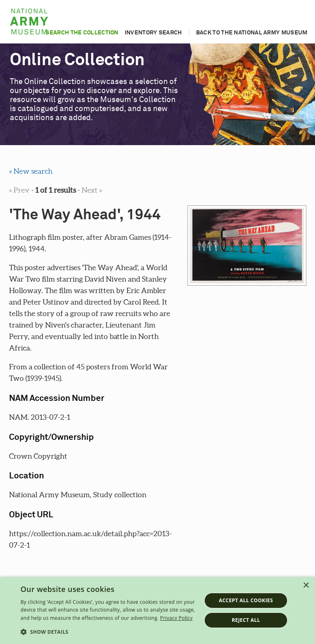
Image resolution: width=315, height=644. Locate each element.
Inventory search (153, 33)
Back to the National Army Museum (252, 33)
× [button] (306, 586)
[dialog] (157, 610)
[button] (108, 632)
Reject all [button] (246, 620)
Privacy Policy (176, 618)
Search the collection (82, 33)
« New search (31, 171)
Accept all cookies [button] (246, 600)
